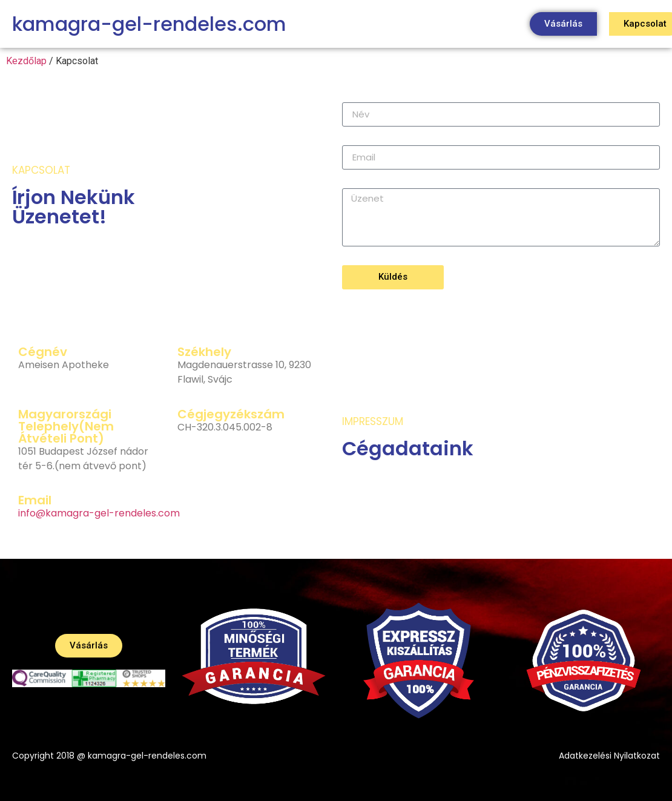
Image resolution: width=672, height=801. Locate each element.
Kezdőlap (26, 61)
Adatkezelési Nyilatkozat (609, 756)
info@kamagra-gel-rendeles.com (99, 513)
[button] (563, 24)
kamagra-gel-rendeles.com (149, 24)
